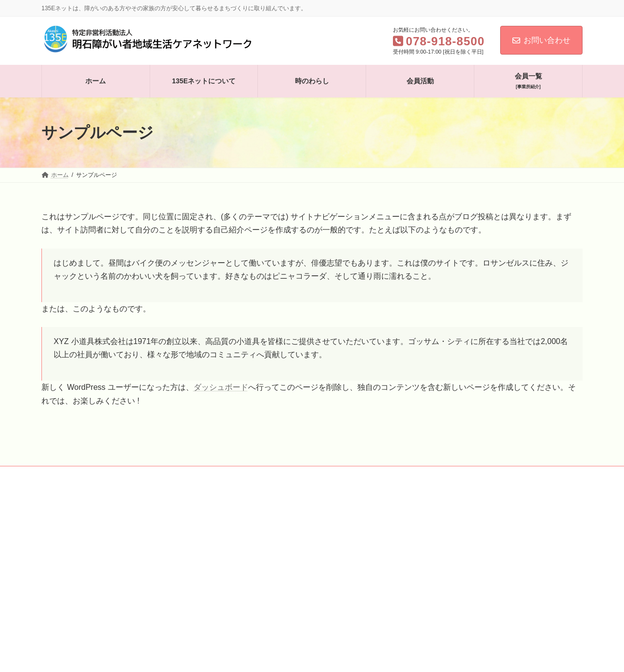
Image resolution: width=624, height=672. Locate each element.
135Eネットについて (115, 475)
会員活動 (223, 475)
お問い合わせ (541, 40)
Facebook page (451, 542)
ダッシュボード (221, 387)
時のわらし (177, 475)
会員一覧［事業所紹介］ (286, 475)
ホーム (59, 475)
